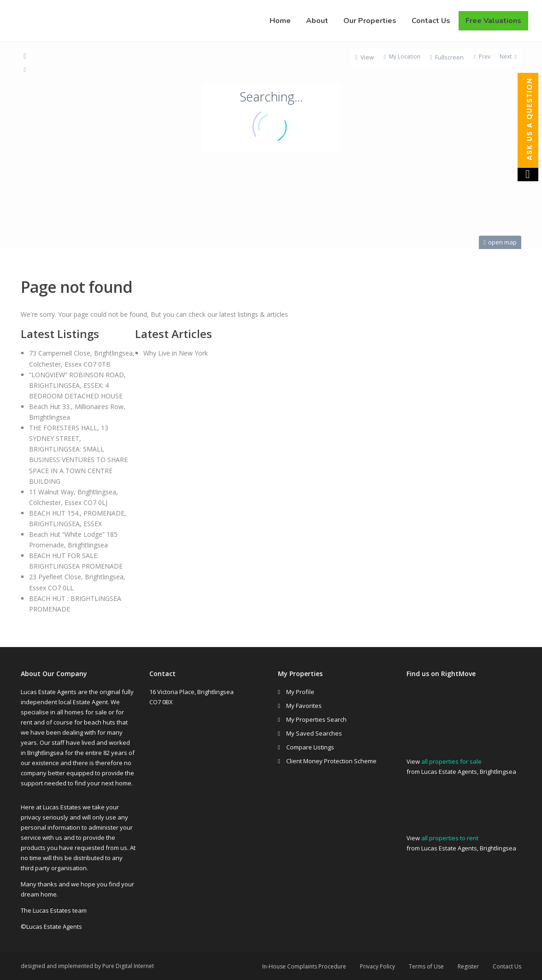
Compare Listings (310, 747)
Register (468, 966)
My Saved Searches (314, 733)
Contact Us (431, 21)
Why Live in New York (176, 353)
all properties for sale (451, 761)
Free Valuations (493, 21)
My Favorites (304, 706)
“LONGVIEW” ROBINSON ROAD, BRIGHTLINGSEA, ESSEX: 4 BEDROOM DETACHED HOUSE (77, 385)
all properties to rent (450, 838)
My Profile (300, 692)
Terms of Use (426, 966)
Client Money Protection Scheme (331, 761)
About (317, 21)
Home (280, 21)
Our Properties (370, 21)
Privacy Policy (377, 966)
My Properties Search (316, 719)
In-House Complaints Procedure (304, 966)
